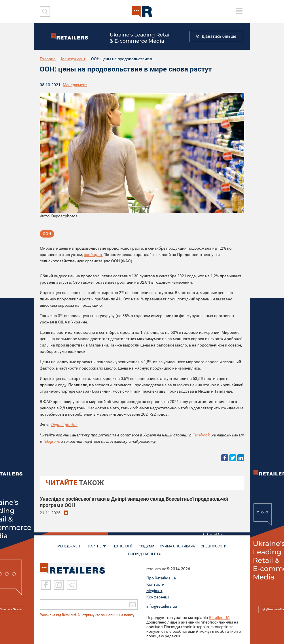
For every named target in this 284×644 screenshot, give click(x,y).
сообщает (93, 255)
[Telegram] (72, 585)
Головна (48, 59)
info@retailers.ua (162, 606)
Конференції (158, 597)
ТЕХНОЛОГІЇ (122, 543)
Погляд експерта (145, 551)
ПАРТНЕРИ (96, 543)
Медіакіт (154, 591)
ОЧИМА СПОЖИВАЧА (179, 543)
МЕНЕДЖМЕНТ (67, 543)
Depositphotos (64, 425)
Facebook (201, 435)
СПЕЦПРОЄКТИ (216, 543)
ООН (47, 234)
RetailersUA (219, 617)
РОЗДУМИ (146, 543)
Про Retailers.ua (161, 578)
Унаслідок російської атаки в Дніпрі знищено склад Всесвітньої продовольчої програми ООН (134, 502)
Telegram (51, 441)
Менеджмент (73, 59)
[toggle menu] (239, 11)
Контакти (155, 584)
